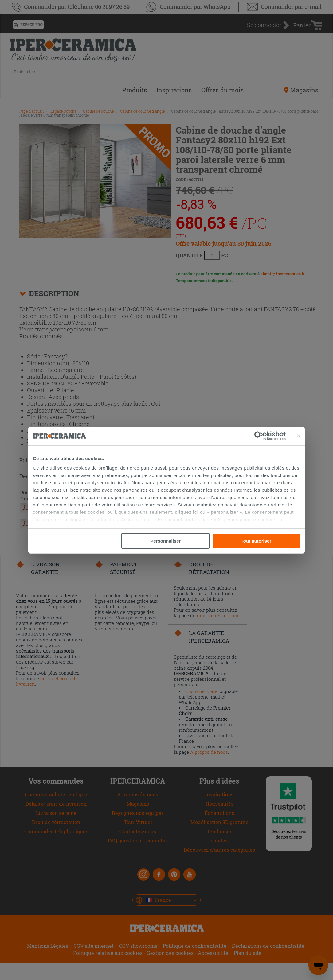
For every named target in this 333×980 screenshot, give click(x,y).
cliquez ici (187, 512)
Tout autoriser (256, 541)
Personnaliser (165, 541)
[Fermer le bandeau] (299, 436)
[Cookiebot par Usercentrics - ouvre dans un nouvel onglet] (270, 436)
